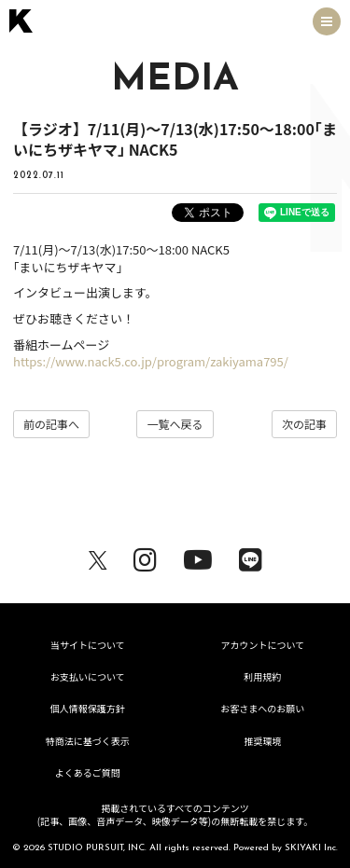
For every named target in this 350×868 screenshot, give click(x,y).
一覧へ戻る (175, 424)
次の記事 (304, 424)
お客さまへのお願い (262, 708)
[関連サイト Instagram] (145, 557)
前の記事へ (51, 424)
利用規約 (262, 676)
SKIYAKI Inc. (311, 848)
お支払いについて (88, 676)
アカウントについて (262, 645)
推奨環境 (262, 741)
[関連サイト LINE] (251, 557)
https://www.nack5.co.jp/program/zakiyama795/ (151, 361)
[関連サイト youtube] (198, 557)
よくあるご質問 (88, 772)
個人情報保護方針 (88, 708)
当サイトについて (88, 645)
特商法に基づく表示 (88, 741)
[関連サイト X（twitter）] (98, 557)
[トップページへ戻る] (21, 21)
